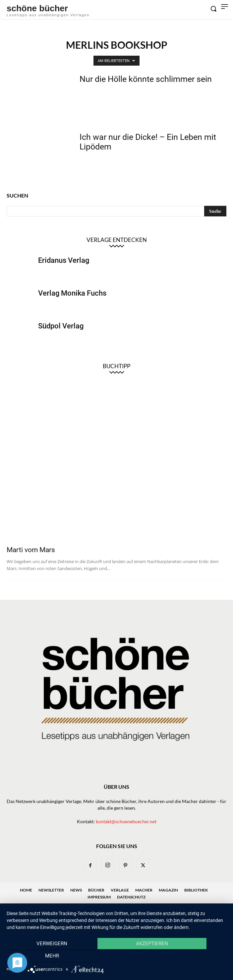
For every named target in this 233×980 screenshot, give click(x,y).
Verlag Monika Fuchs (72, 293)
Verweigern (40, 957)
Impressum (99, 897)
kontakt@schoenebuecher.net (126, 821)
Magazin (168, 890)
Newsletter (51, 890)
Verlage (120, 890)
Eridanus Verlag (64, 260)
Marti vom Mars (31, 550)
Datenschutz (131, 897)
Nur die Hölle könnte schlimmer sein (146, 79)
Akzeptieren (116, 957)
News (76, 890)
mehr (194, 957)
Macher (144, 890)
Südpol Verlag (61, 326)
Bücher (96, 890)
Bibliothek (196, 890)
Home (26, 890)
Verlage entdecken (117, 240)
